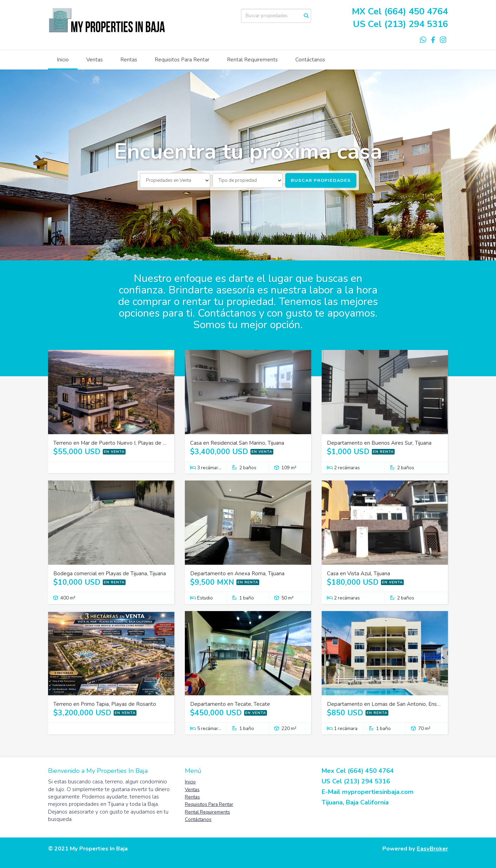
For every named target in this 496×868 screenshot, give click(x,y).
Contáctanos (310, 60)
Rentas (129, 60)
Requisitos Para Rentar (182, 60)
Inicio (63, 60)
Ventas (95, 60)
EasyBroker (432, 849)
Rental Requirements (252, 60)
